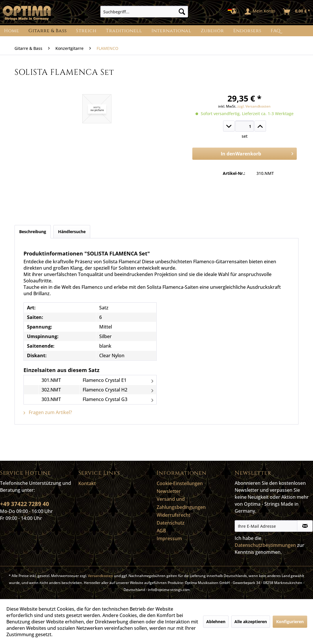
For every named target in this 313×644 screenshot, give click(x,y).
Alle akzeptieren (251, 622)
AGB (161, 531)
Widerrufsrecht (173, 515)
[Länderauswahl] (234, 12)
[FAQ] (276, 31)
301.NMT (51, 380)
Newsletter (169, 491)
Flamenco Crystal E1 (105, 380)
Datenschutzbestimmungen (265, 545)
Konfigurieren (290, 622)
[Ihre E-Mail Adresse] (266, 526)
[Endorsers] (247, 31)
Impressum (169, 538)
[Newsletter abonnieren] (305, 526)
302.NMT (51, 390)
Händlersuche (72, 232)
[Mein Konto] (260, 12)
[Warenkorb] (297, 12)
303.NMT (51, 399)
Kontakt (87, 483)
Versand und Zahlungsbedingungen (181, 503)
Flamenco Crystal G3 (105, 399)
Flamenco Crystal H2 (105, 390)
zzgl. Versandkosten (254, 106)
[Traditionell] (124, 31)
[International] (171, 31)
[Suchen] (182, 12)
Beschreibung (33, 232)
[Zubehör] (212, 31)
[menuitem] (144, 12)
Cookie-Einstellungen (180, 483)
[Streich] (86, 31)
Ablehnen (216, 622)
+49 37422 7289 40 (25, 504)
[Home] (12, 31)
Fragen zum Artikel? (48, 412)
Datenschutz (171, 523)
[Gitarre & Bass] (48, 31)
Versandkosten (101, 576)
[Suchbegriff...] (144, 12)
